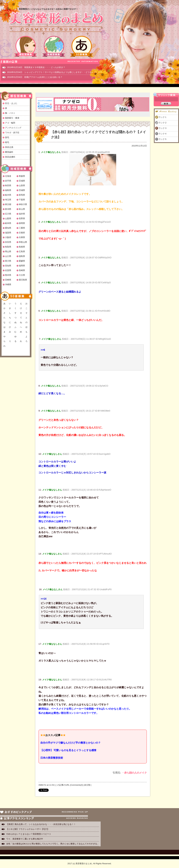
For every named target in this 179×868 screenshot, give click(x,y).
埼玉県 (8, 200)
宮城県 (22, 181)
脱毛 (7, 137)
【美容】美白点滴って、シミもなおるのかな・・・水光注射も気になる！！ (41, 824)
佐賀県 (8, 270)
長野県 (22, 218)
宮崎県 (8, 280)
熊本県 (8, 275)
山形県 (22, 185)
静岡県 (22, 223)
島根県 (22, 247)
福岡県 (22, 266)
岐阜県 (8, 223)
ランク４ (163, 134)
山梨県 (8, 218)
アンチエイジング (13, 128)
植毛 (7, 142)
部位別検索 (26, 46)
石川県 (8, 214)
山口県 (8, 256)
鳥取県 (8, 247)
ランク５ (163, 139)
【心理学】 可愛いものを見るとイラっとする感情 (68, 750)
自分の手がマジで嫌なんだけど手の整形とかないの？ (71, 743)
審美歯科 (9, 152)
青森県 (22, 176)
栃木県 (8, 195)
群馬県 (22, 195)
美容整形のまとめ (56, 22)
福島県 (8, 190)
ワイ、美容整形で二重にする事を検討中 (25, 839)
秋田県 (8, 185)
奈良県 (8, 242)
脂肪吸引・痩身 (12, 118)
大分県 (22, 275)
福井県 (22, 214)
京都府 (22, 233)
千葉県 (22, 200)
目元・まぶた (11, 103)
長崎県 (22, 270)
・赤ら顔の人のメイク (134, 773)
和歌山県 (23, 242)
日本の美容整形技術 (52, 758)
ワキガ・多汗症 (12, 133)
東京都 (8, 204)
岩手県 (8, 181)
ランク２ (163, 123)
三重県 (22, 228)
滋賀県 (8, 233)
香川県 (8, 261)
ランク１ (163, 117)
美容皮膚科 (10, 157)
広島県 (22, 251)
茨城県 (22, 190)
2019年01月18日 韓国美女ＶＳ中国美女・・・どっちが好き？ (36, 67)
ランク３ (163, 128)
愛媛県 (22, 261)
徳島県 (22, 256)
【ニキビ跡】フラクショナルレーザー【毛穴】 (28, 829)
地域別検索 (54, 46)
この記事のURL (62, 785)
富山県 (22, 209)
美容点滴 (9, 147)
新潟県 (8, 209)
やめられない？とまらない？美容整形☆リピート (30, 834)
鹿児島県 (23, 280)
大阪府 (8, 237)
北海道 (8, 176)
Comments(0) (77, 785)
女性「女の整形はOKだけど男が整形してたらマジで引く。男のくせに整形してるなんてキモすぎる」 (53, 844)
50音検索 (82, 46)
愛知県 (8, 228)
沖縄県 (8, 284)
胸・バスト (10, 113)
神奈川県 (23, 204)
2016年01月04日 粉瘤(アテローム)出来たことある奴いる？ (35, 77)
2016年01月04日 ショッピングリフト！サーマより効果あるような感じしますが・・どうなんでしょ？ (54, 72)
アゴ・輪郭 (10, 123)
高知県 (8, 266)
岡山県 (8, 251)
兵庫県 (22, 237)
